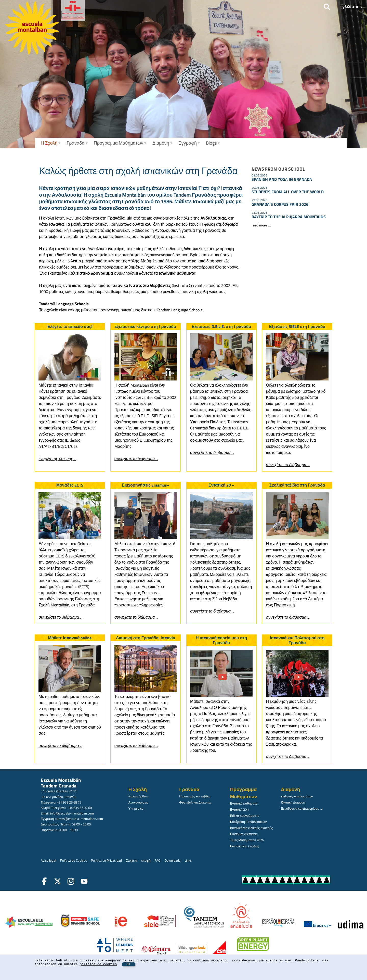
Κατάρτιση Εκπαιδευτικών (248, 822)
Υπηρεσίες (136, 808)
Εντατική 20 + (240, 809)
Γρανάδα (77, 143)
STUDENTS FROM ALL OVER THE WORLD (288, 192)
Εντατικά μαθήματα (244, 803)
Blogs (213, 143)
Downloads (173, 860)
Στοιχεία (132, 860)
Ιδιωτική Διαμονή (293, 802)
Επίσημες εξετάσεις (244, 834)
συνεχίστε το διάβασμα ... (288, 465)
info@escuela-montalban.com (72, 813)
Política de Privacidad (106, 860)
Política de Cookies (74, 860)
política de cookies (98, 964)
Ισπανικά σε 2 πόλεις (245, 846)
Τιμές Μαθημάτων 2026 (247, 840)
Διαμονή (162, 143)
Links (188, 860)
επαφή (146, 860)
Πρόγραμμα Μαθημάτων (120, 143)
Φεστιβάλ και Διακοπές (195, 802)
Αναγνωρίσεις (138, 802)
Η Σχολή (51, 143)
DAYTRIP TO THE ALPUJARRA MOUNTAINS (289, 217)
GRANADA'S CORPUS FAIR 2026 (280, 204)
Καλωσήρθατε (139, 796)
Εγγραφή (189, 143)
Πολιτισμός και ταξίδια (195, 796)
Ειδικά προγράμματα (245, 816)
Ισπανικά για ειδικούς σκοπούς (252, 828)
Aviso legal (48, 860)
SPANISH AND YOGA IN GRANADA (282, 179)
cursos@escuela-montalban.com (79, 819)
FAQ (158, 860)
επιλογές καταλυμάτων (297, 796)
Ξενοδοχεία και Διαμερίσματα (302, 808)
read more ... (261, 225)
